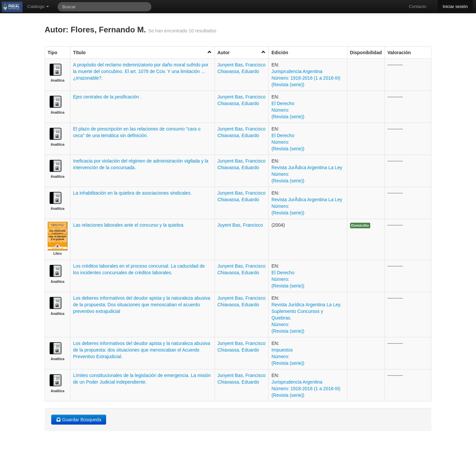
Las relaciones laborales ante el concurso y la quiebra (128, 225)
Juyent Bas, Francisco (240, 225)
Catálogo (38, 6)
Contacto (417, 6)
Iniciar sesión (455, 6)
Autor (242, 52)
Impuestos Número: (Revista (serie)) (288, 357)
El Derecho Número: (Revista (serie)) (288, 110)
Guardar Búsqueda (79, 420)
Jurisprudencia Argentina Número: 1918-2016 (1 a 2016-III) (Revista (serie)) (306, 78)
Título (142, 52)
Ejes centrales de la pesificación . (107, 97)
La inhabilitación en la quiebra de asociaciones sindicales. (132, 193)
